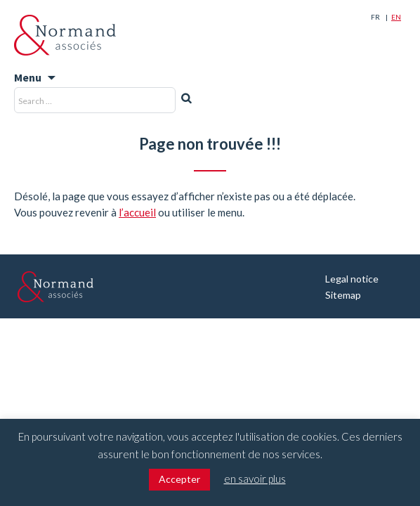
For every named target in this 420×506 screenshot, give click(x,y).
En (396, 17)
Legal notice (352, 279)
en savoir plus (255, 479)
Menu (28, 77)
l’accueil (137, 212)
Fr (375, 17)
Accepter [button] (179, 479)
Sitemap (343, 295)
